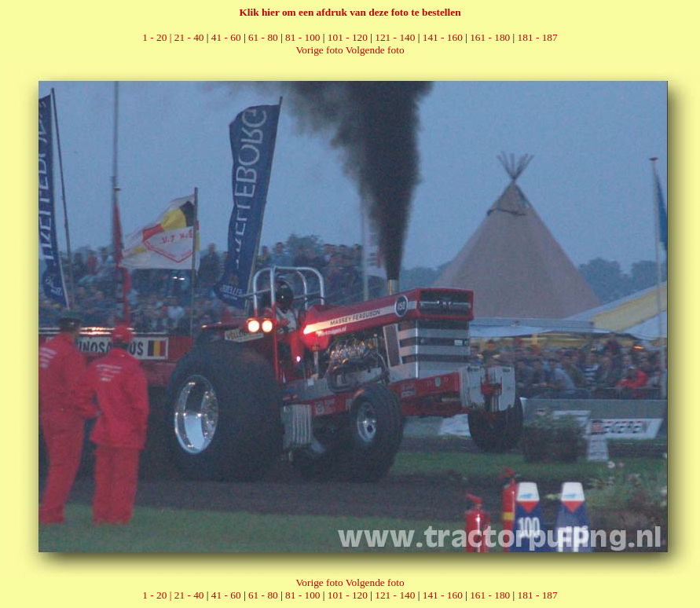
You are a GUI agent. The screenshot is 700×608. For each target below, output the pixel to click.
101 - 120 (348, 37)
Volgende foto (375, 50)
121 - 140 (395, 37)
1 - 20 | (158, 37)
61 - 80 (263, 37)
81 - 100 (302, 37)
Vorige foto (319, 50)
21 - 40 (189, 37)
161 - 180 (490, 37)
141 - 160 (443, 37)
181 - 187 (538, 37)
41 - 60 (226, 37)
